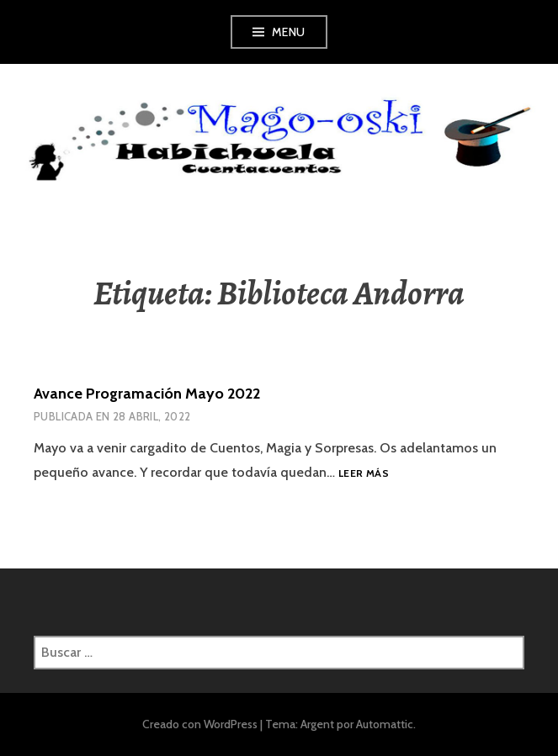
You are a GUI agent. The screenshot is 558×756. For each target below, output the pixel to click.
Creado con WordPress (200, 724)
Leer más (364, 474)
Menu (289, 32)
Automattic (385, 724)
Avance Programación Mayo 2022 (147, 394)
